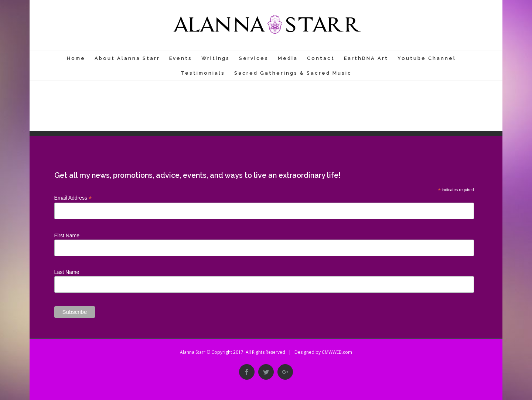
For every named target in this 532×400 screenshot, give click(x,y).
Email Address (73, 198)
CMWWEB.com (337, 352)
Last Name (67, 272)
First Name (67, 235)
